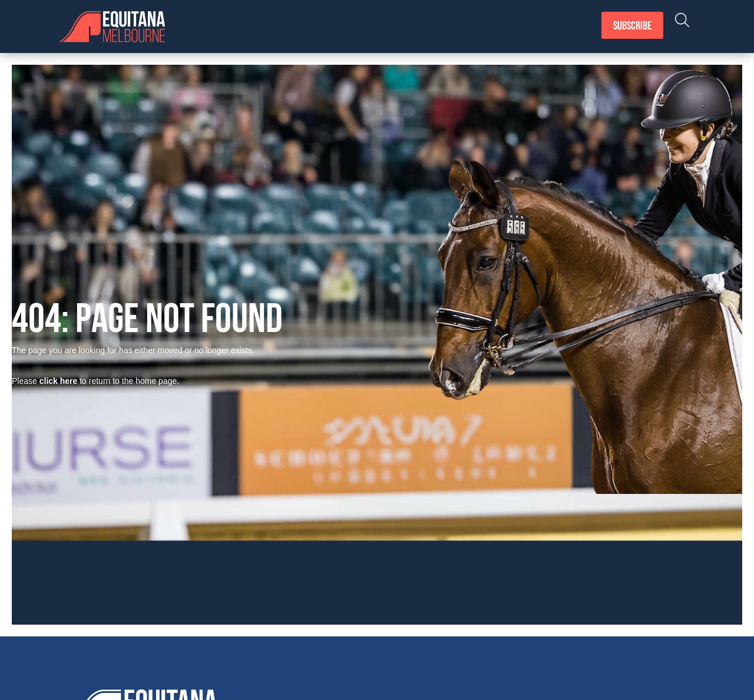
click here (59, 381)
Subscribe (632, 26)
